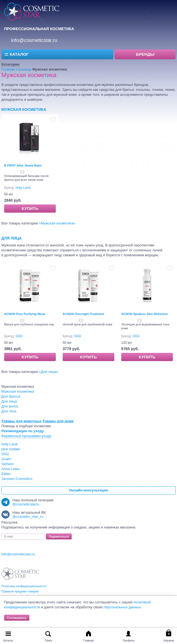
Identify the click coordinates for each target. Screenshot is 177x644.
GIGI (19, 336)
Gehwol (7, 464)
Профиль (128, 641)
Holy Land (23, 188)
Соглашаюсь (17, 618)
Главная (88, 641)
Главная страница (16, 69)
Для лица (12, 238)
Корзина (169, 641)
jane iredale (11, 449)
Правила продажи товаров (20, 591)
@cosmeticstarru (26, 504)
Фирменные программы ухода (26, 436)
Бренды (145, 54)
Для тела (9, 411)
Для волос (10, 406)
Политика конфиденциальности (24, 586)
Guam (6, 459)
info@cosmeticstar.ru (34, 40)
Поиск (48, 641)
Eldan (6, 474)
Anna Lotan (11, 469)
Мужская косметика (24, 109)
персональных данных (122, 607)
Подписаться (59, 536)
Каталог (19, 54)
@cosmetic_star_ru (28, 517)
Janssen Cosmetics (17, 479)
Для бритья (11, 396)
